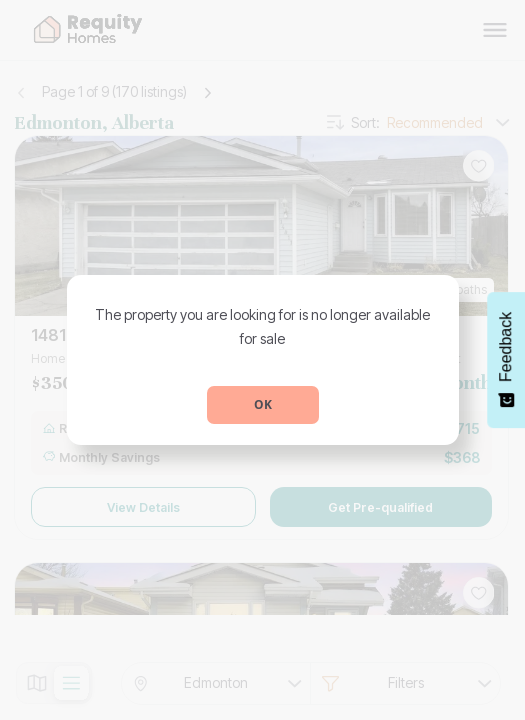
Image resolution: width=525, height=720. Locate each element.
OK (263, 404)
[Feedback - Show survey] (506, 360)
